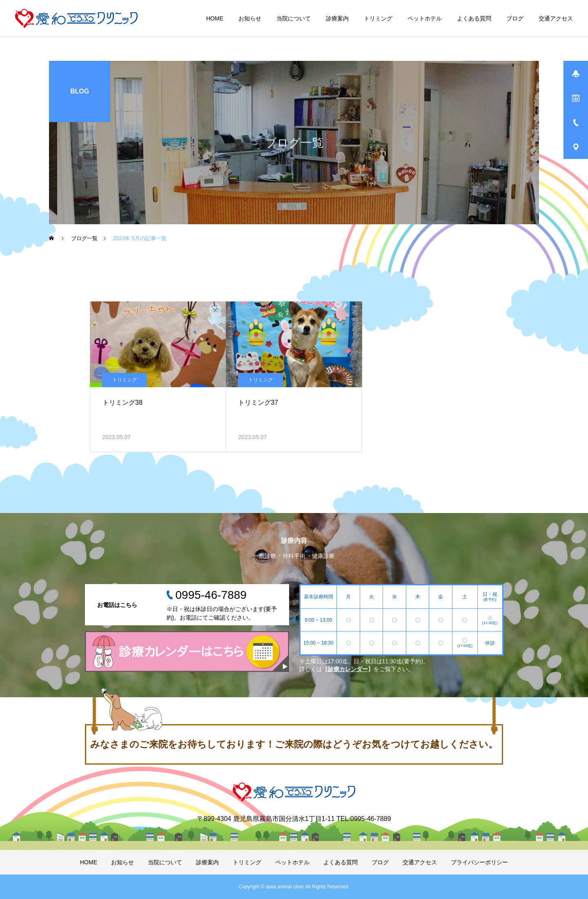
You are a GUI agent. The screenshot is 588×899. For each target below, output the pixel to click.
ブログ (515, 18)
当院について (294, 18)
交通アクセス (556, 18)
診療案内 (337, 18)
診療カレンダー (348, 669)
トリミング (378, 18)
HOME (215, 18)
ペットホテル (425, 18)
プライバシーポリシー (479, 862)
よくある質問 (474, 18)
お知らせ (250, 18)
